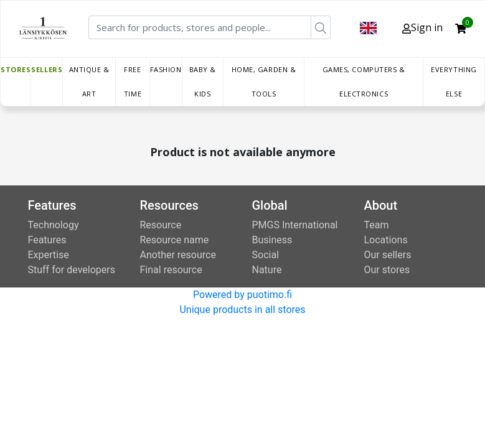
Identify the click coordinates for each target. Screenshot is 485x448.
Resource (161, 225)
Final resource (171, 270)
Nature (267, 270)
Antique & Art (89, 82)
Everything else (454, 82)
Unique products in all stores (242, 310)
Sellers (47, 69)
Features (47, 240)
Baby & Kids (203, 82)
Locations (386, 240)
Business (272, 240)
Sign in (422, 27)
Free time (133, 82)
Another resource (178, 255)
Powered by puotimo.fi (242, 295)
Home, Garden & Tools (264, 82)
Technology (54, 225)
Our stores (387, 270)
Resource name (175, 240)
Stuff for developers (72, 270)
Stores (16, 69)
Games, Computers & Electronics (364, 82)
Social (266, 255)
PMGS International (295, 225)
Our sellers (388, 255)
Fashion (166, 69)
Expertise (49, 255)
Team (377, 225)
